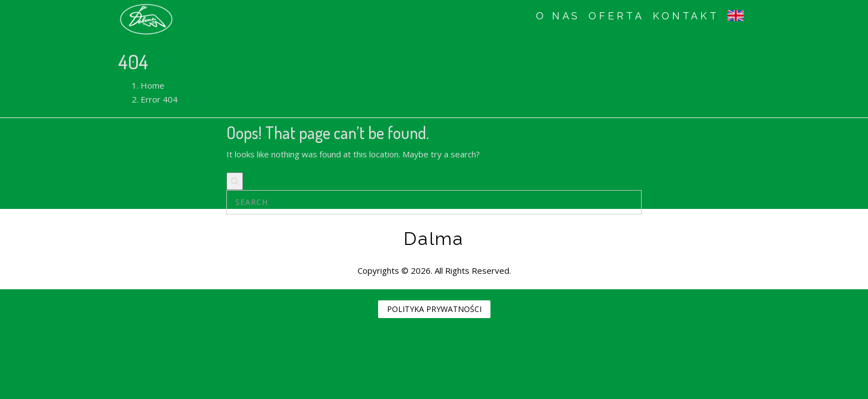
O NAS (558, 16)
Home (153, 85)
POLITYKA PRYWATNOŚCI (434, 309)
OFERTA (616, 16)
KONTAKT (686, 16)
